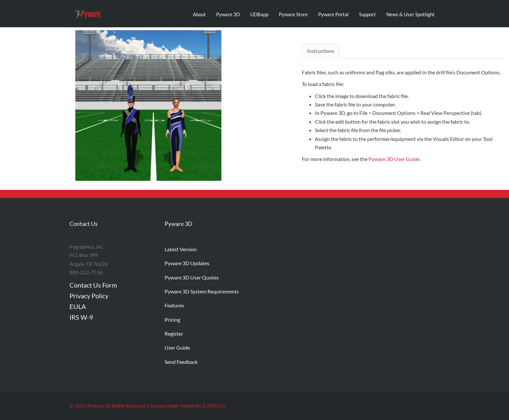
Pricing (172, 320)
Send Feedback (181, 362)
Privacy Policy (89, 296)
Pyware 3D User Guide (394, 159)
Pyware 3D (228, 14)
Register (174, 334)
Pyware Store (293, 14)
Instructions (321, 51)
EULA (78, 306)
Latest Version (181, 249)
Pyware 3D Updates (187, 263)
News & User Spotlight (410, 14)
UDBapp (259, 14)
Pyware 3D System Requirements (202, 291)
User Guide (177, 347)
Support (367, 14)
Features (174, 305)
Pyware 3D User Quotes (192, 277)
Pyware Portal (333, 14)
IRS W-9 (81, 317)
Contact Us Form (93, 285)
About (199, 14)
